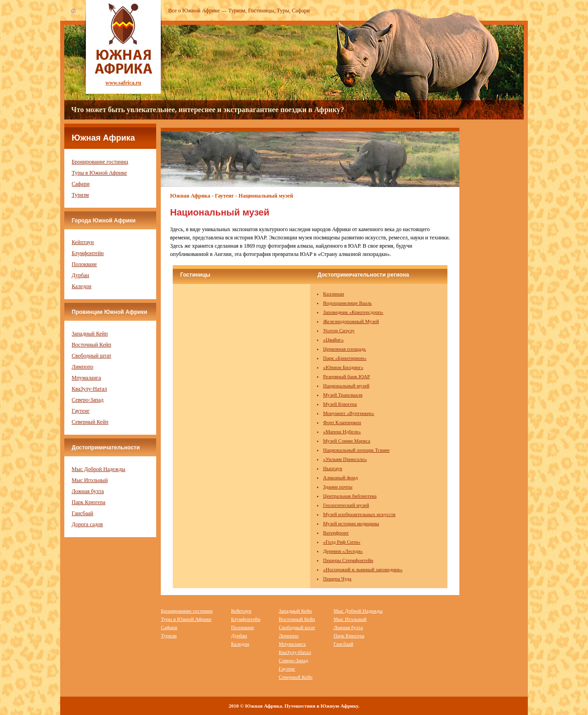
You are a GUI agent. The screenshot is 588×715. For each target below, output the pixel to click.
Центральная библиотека (350, 496)
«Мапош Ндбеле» (342, 431)
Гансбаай (82, 513)
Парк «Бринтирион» (345, 358)
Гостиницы (261, 11)
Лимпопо (82, 367)
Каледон (82, 286)
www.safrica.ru (124, 83)
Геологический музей (346, 505)
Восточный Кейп (91, 345)
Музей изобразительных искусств (359, 514)
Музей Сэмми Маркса (347, 441)
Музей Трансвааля (343, 395)
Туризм (237, 11)
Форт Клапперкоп (342, 422)
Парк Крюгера (88, 502)
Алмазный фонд (340, 477)
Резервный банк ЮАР (346, 376)
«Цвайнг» (333, 340)
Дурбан (80, 275)
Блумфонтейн (88, 253)
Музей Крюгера (340, 404)
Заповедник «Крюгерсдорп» (353, 312)
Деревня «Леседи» (343, 551)
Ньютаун (333, 468)
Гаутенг (81, 411)
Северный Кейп (90, 422)
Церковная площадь (344, 349)
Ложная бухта (88, 491)
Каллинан (334, 294)
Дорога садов (87, 524)
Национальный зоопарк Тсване (356, 450)
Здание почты (338, 487)
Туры (283, 11)
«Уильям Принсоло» (345, 459)
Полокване (84, 264)
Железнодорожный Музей (351, 321)
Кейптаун (83, 242)
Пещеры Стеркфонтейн (348, 560)
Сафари (301, 11)
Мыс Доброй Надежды (99, 469)
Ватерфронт (336, 533)
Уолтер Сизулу (339, 330)
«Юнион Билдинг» (343, 367)
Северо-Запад (88, 400)
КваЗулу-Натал (89, 389)
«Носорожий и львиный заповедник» (363, 569)
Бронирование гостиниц (100, 162)
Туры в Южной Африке (99, 173)
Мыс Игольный (90, 480)
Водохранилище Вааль (347, 303)
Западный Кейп (90, 334)
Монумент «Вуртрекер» (348, 413)
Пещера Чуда (337, 579)
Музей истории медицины (351, 523)
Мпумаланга (86, 378)
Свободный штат (91, 356)
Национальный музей (346, 386)
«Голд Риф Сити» (342, 542)
